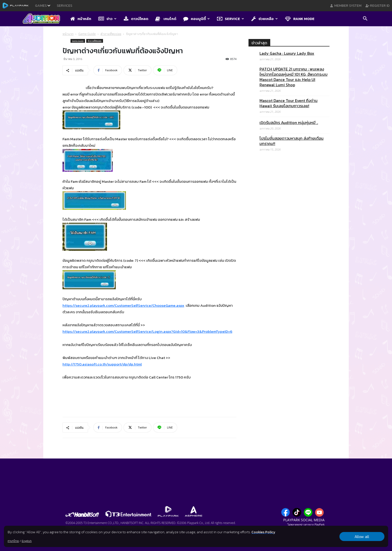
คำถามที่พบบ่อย (111, 34)
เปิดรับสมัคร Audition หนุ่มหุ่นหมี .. (289, 123)
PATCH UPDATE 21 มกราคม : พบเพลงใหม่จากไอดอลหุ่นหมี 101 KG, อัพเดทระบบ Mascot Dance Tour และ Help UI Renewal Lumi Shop (293, 77)
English (27, 541)
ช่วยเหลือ (264, 19)
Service (230, 19)
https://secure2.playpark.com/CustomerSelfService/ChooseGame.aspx (123, 305)
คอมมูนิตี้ (196, 19)
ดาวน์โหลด (136, 19)
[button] (365, 19)
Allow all (362, 536)
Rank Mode (300, 19)
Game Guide (87, 34)
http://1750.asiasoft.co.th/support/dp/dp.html (102, 364)
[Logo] (44, 19)
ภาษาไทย (13, 541)
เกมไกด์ (166, 19)
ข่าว (107, 19)
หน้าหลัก (81, 19)
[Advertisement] (289, 364)
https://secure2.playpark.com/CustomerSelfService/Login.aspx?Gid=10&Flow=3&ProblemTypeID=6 (147, 331)
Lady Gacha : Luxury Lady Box (287, 53)
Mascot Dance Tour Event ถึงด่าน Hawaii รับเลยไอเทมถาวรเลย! (288, 103)
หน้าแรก (68, 34)
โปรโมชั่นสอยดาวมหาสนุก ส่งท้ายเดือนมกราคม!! (291, 141)
